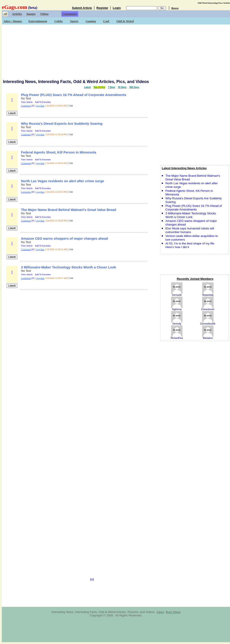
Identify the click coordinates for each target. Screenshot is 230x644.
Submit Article (82, 8)
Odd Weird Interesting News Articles (214, 3)
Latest (87, 87)
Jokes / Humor (13, 21)
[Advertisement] (116, 51)
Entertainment (38, 21)
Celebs (59, 21)
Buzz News (173, 612)
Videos (44, 14)
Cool (106, 21)
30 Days (122, 87)
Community (70, 14)
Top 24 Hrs (99, 87)
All (5, 14)
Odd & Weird (125, 21)
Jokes (160, 612)
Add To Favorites (43, 102)
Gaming (91, 21)
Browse (175, 8)
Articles (17, 14)
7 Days (112, 87)
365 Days (134, 87)
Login (117, 8)
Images (31, 14)
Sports (74, 21)
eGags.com (14, 7)
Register (102, 8)
